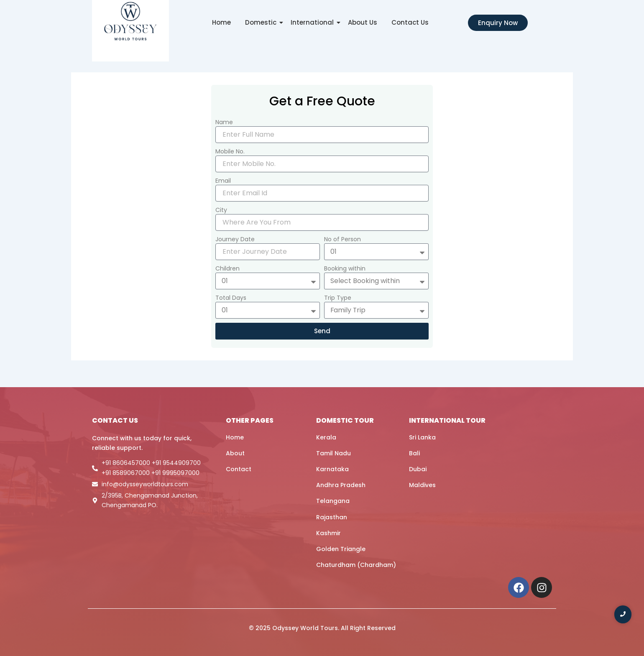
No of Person (342, 239)
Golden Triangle (341, 549)
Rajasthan (332, 517)
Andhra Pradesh (341, 485)
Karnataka (332, 469)
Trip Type (338, 298)
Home (221, 22)
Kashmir (328, 533)
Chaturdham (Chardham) (356, 565)
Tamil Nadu (333, 453)
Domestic (262, 22)
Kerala (326, 437)
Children (227, 268)
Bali (414, 453)
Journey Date (235, 239)
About (235, 453)
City (221, 210)
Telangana (333, 501)
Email (223, 181)
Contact (239, 469)
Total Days (231, 298)
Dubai (418, 469)
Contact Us (410, 22)
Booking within (345, 268)
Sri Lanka (422, 437)
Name (224, 122)
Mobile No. (230, 151)
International (314, 22)
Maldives (422, 485)
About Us (363, 22)
